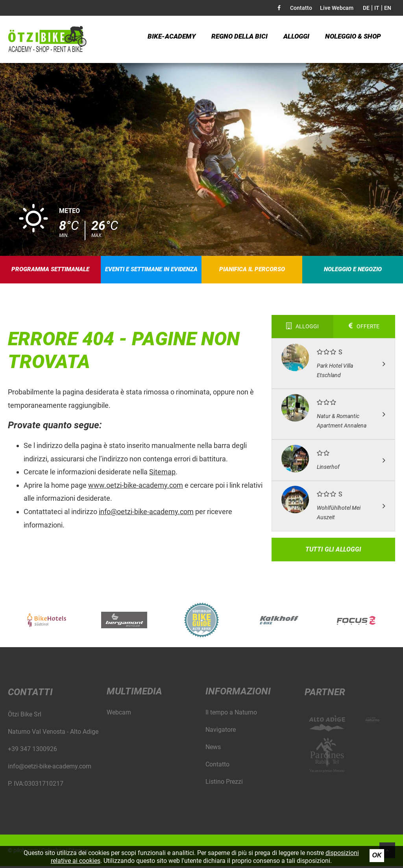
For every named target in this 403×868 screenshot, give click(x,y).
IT (377, 8)
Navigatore (221, 732)
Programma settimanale (50, 270)
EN (388, 8)
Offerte (364, 328)
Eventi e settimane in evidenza (151, 270)
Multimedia (134, 693)
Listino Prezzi (224, 784)
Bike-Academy (170, 39)
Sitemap (162, 474)
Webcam (119, 714)
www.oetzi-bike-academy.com (136, 487)
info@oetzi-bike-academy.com (146, 514)
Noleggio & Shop (348, 39)
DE (366, 8)
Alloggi (292, 39)
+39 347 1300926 (32, 751)
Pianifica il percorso (252, 270)
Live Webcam (337, 8)
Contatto (301, 8)
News (213, 749)
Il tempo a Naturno (231, 714)
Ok (377, 855)
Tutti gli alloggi (333, 551)
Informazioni (238, 693)
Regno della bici (236, 39)
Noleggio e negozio (353, 270)
